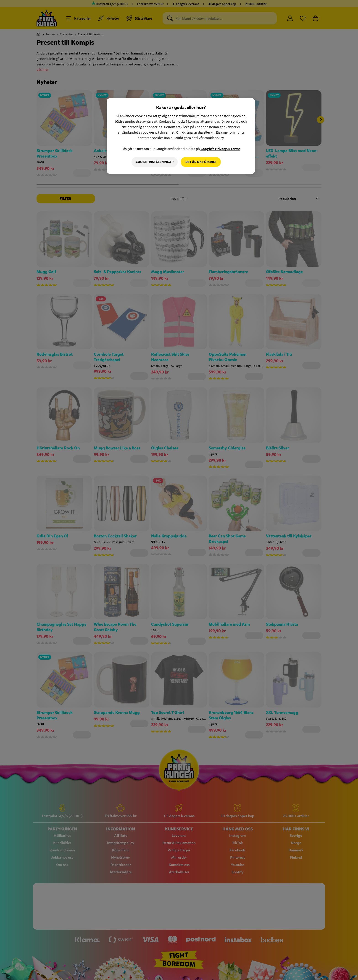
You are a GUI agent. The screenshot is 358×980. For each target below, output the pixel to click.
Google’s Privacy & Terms (220, 149)
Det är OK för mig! (201, 162)
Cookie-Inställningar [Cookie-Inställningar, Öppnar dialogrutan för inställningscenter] (155, 162)
